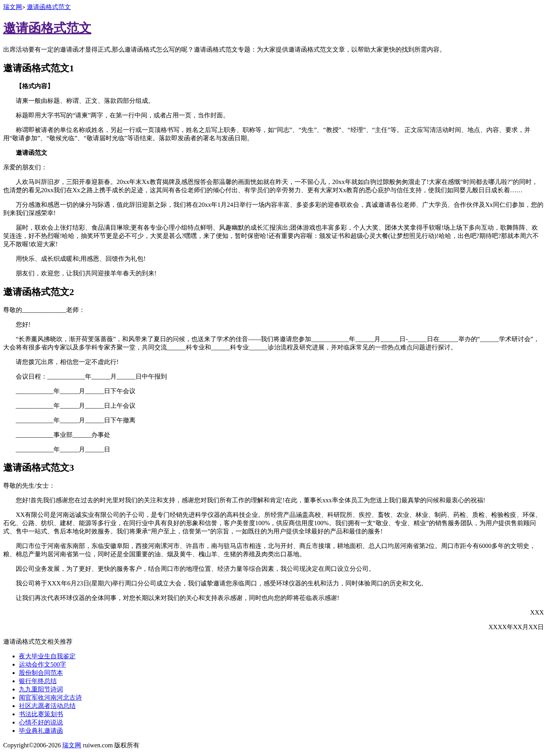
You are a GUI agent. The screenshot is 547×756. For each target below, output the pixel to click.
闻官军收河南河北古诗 (50, 697)
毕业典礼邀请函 (41, 731)
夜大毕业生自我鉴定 (47, 656)
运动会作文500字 (43, 664)
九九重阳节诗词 (41, 689)
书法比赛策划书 (41, 714)
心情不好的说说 (41, 722)
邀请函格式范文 (49, 7)
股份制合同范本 (41, 673)
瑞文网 (13, 7)
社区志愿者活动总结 (47, 706)
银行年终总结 (38, 681)
